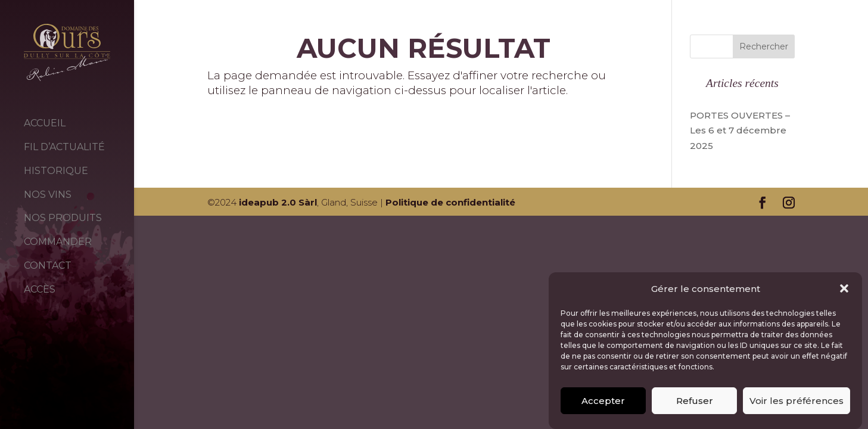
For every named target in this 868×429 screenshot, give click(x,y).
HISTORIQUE (56, 171)
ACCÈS (40, 289)
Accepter (603, 405)
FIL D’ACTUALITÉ (64, 147)
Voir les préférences (797, 405)
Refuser (695, 405)
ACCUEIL (45, 123)
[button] (844, 293)
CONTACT (48, 265)
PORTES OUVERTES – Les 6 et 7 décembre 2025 (740, 130)
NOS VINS (48, 195)
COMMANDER (58, 242)
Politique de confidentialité (450, 202)
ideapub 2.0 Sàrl (278, 202)
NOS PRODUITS (63, 218)
